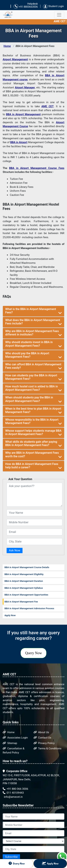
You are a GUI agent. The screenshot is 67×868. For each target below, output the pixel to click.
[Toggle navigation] (59, 15)
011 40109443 (13, 793)
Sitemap (10, 743)
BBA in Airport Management (23, 114)
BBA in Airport (19, 142)
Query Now (34, 653)
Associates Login (15, 738)
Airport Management (15, 59)
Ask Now (15, 550)
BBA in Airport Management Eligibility (24, 574)
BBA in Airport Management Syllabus (24, 588)
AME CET (48, 106)
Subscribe (11, 857)
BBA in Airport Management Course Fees (37, 168)
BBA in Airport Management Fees (35, 46)
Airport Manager (25, 88)
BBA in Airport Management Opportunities (26, 595)
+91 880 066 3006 (15, 789)
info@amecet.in (13, 797)
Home (7, 46)
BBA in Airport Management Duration (24, 581)
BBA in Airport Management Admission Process (29, 608)
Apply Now (10, 615)
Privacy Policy (44, 743)
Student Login (53, 6)
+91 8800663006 (26, 6)
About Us (41, 732)
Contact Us (42, 738)
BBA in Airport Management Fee (21, 602)
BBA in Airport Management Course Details (27, 567)
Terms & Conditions (48, 748)
